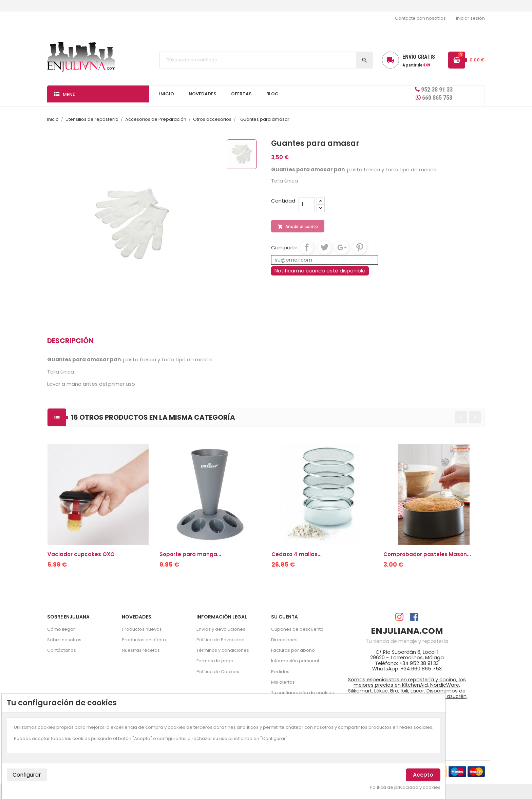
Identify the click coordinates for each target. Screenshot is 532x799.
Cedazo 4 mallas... (297, 554)
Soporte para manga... (190, 554)
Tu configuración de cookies (302, 693)
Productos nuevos (142, 629)
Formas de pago (215, 661)
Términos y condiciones (223, 650)
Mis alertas (283, 682)
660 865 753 (434, 98)
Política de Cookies (218, 672)
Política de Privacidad (221, 640)
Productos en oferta (144, 640)
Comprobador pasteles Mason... (427, 554)
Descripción (70, 341)
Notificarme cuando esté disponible (320, 271)
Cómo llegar (61, 629)
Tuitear (324, 247)
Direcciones (284, 640)
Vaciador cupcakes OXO (81, 554)
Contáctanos (62, 650)
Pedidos (280, 672)
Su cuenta (284, 617)
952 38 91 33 (434, 89)
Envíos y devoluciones (221, 629)
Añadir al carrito (298, 227)
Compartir (307, 247)
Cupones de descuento (297, 629)
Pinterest (360, 247)
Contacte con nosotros (420, 18)
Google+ (342, 247)
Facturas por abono (293, 650)
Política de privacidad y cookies (405, 787)
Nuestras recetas (141, 650)
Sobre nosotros (64, 640)
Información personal (295, 661)
